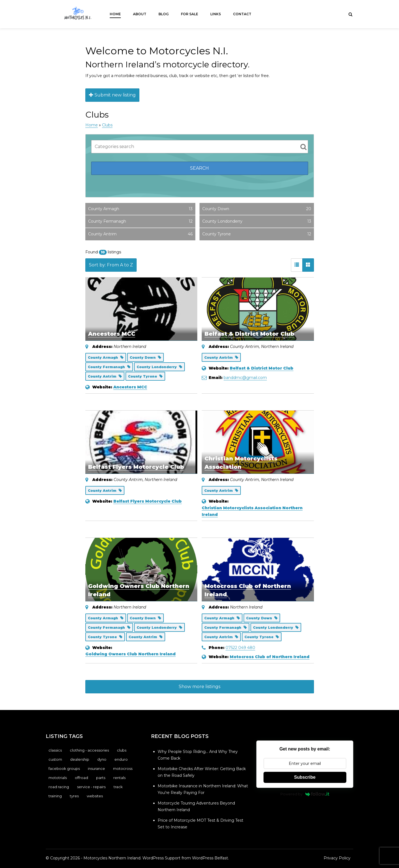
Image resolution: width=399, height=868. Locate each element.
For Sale (190, 14)
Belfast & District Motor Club (249, 334)
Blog (164, 14)
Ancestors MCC (112, 334)
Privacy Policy (337, 858)
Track (118, 787)
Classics (55, 750)
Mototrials (58, 778)
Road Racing (59, 787)
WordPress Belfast (210, 858)
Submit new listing (112, 95)
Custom (55, 759)
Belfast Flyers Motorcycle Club (136, 467)
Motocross (123, 768)
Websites (95, 796)
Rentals (119, 778)
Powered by (305, 794)
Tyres (74, 796)
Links (216, 14)
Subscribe (305, 777)
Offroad (81, 778)
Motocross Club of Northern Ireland (270, 657)
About (140, 14)
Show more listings (199, 687)
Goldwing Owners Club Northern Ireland (131, 654)
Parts (101, 778)
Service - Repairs (91, 787)
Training (55, 796)
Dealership (80, 759)
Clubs (107, 125)
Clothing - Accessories (89, 750)
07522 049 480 (240, 648)
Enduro (121, 759)
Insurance (96, 768)
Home (115, 14)
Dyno (102, 759)
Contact (242, 14)
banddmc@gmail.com (245, 378)
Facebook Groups (64, 768)
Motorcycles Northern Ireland (112, 858)
